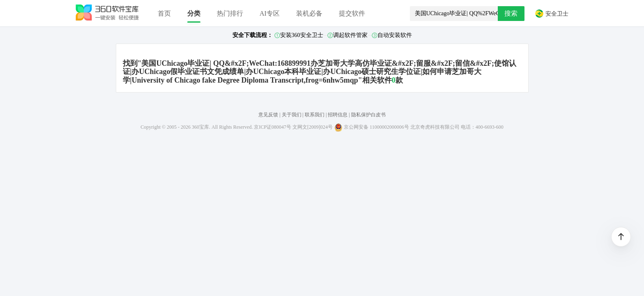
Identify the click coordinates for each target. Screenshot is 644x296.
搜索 (511, 13)
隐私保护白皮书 (368, 115)
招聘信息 (338, 115)
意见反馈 (268, 115)
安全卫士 (552, 14)
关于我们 (292, 115)
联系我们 (315, 115)
